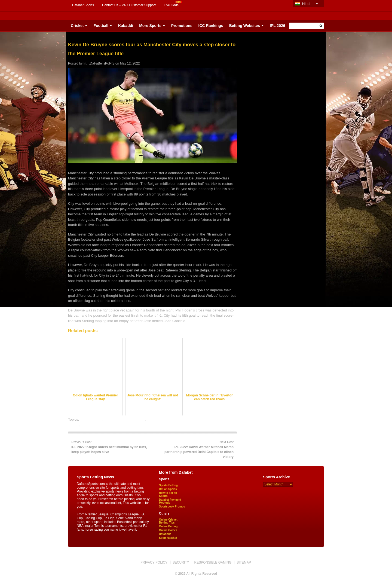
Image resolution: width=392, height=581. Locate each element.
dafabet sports (91, 419)
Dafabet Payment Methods (170, 501)
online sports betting (96, 425)
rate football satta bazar (133, 425)
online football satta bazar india (171, 419)
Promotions (182, 26)
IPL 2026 (278, 26)
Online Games (168, 530)
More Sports (150, 26)
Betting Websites (245, 26)
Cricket (77, 26)
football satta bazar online (125, 419)
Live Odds (171, 5)
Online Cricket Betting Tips (168, 521)
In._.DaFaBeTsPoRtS (99, 63)
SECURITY (181, 562)
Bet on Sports (168, 489)
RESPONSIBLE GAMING (213, 562)
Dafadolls (165, 534)
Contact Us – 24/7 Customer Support (129, 5)
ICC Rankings (211, 26)
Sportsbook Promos (172, 507)
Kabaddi (126, 26)
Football (101, 26)
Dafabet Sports (83, 5)
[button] (321, 26)
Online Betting (168, 526)
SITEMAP (244, 562)
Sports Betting (168, 485)
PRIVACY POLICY (154, 562)
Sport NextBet (168, 538)
